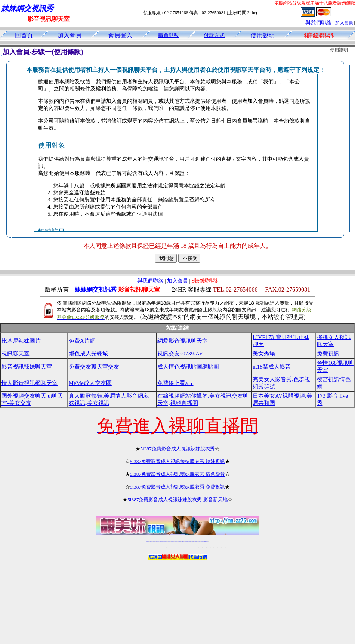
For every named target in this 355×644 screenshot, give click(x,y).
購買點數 (169, 35)
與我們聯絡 (318, 23)
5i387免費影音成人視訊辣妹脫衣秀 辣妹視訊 (178, 461)
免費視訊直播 (169, 541)
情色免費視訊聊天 (176, 541)
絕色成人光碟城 (88, 354)
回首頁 (24, 35)
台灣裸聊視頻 (196, 541)
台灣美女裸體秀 (193, 541)
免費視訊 (328, 354)
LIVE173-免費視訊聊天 (162, 541)
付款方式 (214, 35)
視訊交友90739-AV (180, 354)
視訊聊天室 (16, 354)
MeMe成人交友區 (90, 383)
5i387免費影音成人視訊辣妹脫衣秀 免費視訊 (178, 487)
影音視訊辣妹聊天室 (27, 367)
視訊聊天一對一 (148, 541)
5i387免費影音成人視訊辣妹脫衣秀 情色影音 (178, 474)
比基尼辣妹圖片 (21, 341)
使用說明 (263, 35)
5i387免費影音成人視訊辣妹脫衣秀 (177, 449)
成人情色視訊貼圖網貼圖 (188, 367)
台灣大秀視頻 (199, 541)
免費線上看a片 (175, 383)
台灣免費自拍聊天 (157, 541)
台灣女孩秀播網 (190, 541)
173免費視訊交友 (172, 541)
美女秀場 (264, 354)
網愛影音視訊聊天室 (183, 341)
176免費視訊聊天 (186, 541)
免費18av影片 (151, 541)
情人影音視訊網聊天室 (30, 383)
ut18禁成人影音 (272, 367)
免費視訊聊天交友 (166, 541)
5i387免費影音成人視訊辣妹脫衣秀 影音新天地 (177, 500)
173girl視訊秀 (183, 541)
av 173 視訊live (180, 541)
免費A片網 (82, 341)
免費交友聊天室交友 (94, 367)
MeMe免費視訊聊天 (206, 541)
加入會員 (344, 23)
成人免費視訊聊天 (202, 541)
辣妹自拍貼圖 (154, 541)
